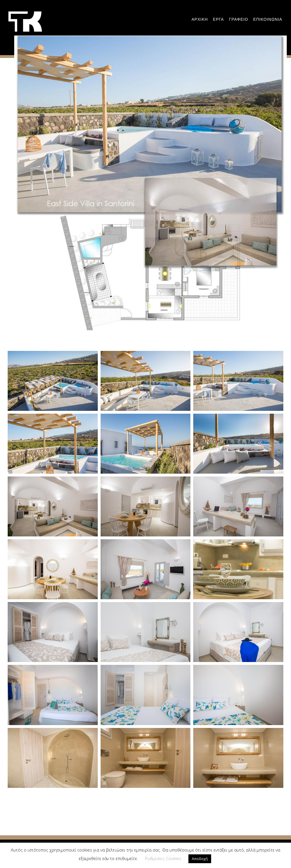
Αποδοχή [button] (200, 859)
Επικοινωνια (268, 19)
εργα (218, 19)
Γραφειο (239, 19)
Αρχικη (200, 19)
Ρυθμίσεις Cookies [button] (163, 858)
